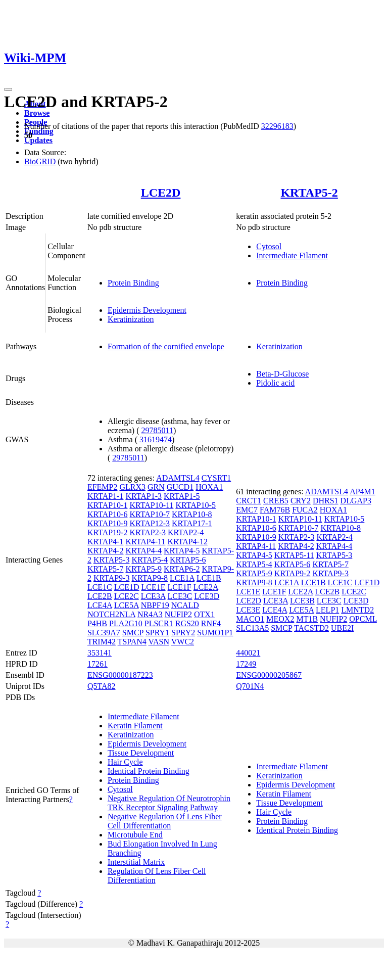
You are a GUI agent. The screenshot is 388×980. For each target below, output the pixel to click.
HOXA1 (209, 487)
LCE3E (248, 610)
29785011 (157, 430)
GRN (156, 487)
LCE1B (209, 578)
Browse (37, 113)
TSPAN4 (132, 642)
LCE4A (100, 605)
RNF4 (211, 623)
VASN (159, 642)
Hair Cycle (125, 762)
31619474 (156, 439)
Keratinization (131, 319)
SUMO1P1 (215, 633)
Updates (38, 140)
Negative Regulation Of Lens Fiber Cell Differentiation (165, 821)
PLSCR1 (159, 623)
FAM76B (275, 510)
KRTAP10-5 (196, 505)
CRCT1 (249, 501)
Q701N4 (250, 686)
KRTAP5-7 (106, 569)
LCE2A (206, 587)
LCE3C (180, 596)
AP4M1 (362, 492)
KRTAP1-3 (143, 496)
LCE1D (127, 587)
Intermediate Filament (292, 255)
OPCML (363, 619)
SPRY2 (183, 633)
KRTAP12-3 (150, 523)
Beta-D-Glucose (282, 374)
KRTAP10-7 (150, 514)
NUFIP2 (178, 614)
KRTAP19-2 (108, 532)
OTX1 (204, 614)
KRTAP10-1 (108, 505)
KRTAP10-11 (151, 505)
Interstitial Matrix (136, 862)
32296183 (277, 126)
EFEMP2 (103, 487)
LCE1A (182, 578)
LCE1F (180, 587)
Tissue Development (141, 753)
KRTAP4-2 (106, 551)
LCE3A (153, 596)
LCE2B (100, 596)
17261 (98, 664)
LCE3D (207, 596)
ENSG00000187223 (120, 675)
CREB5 (276, 501)
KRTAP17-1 (192, 523)
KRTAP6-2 (182, 569)
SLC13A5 (252, 628)
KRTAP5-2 (309, 193)
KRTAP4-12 (187, 542)
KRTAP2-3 (148, 532)
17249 (246, 664)
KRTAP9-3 (112, 578)
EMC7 (247, 510)
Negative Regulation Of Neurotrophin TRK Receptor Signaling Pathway (169, 803)
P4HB (97, 623)
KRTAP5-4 (150, 560)
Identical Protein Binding (149, 771)
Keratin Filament (135, 726)
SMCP (133, 633)
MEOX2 (280, 619)
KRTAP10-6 (108, 514)
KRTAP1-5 (182, 496)
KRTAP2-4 (186, 532)
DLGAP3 (356, 501)
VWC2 (183, 642)
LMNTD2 (357, 610)
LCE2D (161, 193)
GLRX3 (132, 487)
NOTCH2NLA (111, 614)
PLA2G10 (126, 623)
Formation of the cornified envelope (166, 346)
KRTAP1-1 (106, 496)
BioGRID (40, 161)
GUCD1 (180, 487)
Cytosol (269, 246)
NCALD (185, 605)
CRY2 (301, 501)
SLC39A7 (104, 633)
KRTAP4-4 (143, 551)
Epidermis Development (147, 310)
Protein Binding (133, 283)
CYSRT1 (216, 478)
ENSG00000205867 (269, 675)
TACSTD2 (311, 628)
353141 (100, 653)
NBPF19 (155, 605)
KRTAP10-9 (108, 523)
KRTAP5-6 (188, 560)
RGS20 (187, 623)
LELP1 (327, 610)
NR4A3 (150, 614)
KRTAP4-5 (182, 551)
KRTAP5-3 (112, 560)
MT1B (307, 619)
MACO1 (250, 619)
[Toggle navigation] (8, 89)
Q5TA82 (102, 686)
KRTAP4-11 (145, 542)
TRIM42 (102, 642)
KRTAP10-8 (192, 514)
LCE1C (100, 587)
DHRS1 (326, 501)
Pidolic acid (275, 383)
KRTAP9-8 (150, 578)
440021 (248, 653)
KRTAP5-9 (143, 569)
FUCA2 (305, 510)
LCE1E (154, 587)
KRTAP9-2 (293, 573)
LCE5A (127, 605)
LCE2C (127, 596)
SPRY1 (157, 633)
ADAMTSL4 (178, 478)
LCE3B (302, 601)
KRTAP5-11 (294, 555)
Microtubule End (135, 835)
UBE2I (342, 628)
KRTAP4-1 (106, 542)
